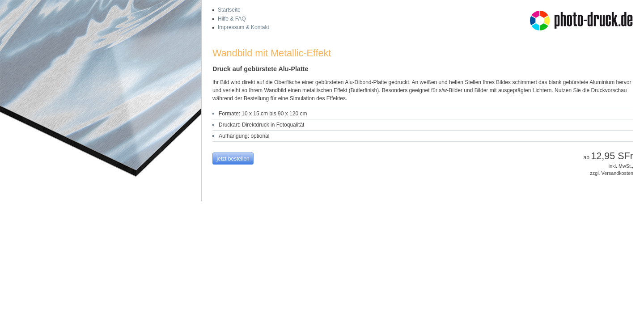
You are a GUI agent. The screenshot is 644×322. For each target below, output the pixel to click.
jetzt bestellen (233, 159)
